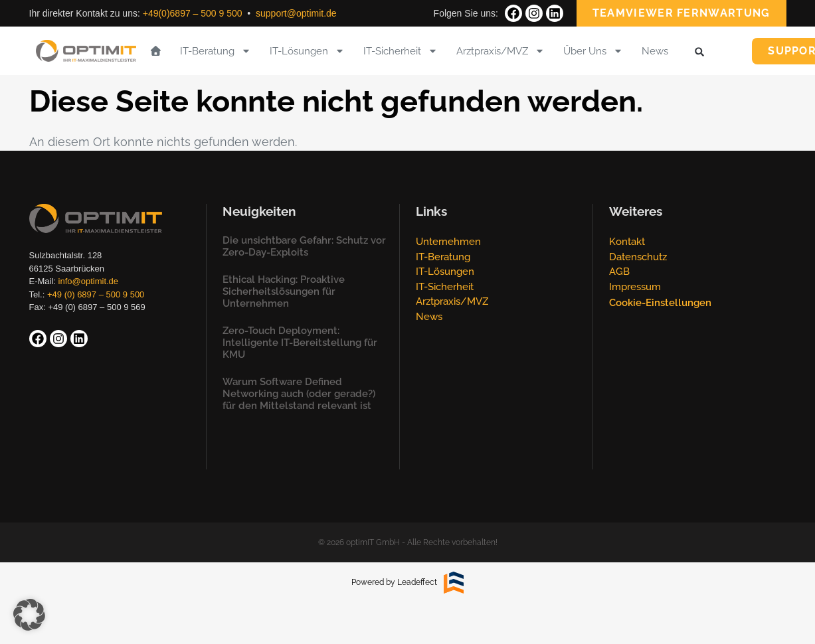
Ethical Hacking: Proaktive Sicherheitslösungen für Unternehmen (284, 291)
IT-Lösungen (307, 51)
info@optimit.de (89, 281)
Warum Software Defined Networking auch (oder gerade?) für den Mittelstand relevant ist (299, 394)
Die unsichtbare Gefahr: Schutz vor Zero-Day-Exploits (304, 246)
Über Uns (593, 51)
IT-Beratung (216, 51)
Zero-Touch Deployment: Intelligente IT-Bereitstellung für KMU (300, 343)
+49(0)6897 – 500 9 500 (193, 13)
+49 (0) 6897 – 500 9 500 (96, 294)
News (655, 51)
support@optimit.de (296, 13)
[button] (699, 52)
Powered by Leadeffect (394, 582)
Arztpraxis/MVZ (500, 51)
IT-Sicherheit (401, 51)
